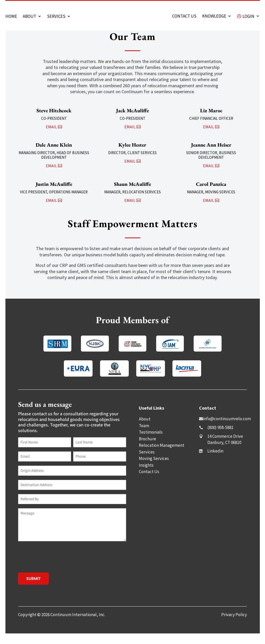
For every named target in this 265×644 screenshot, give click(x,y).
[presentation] (57, 567)
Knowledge (214, 17)
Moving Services (154, 469)
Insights (146, 476)
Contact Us (149, 482)
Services (56, 17)
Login (246, 17)
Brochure (147, 449)
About (29, 17)
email (51, 137)
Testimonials (151, 443)
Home (11, 17)
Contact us (184, 17)
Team (144, 436)
